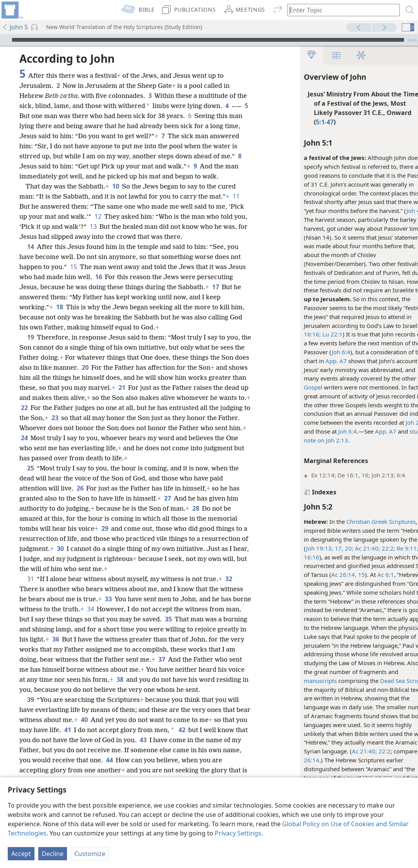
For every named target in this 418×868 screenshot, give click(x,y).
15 (73, 267)
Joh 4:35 (400, 211)
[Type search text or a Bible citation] (340, 10)
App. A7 (319, 361)
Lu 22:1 (314, 334)
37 (162, 659)
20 (85, 367)
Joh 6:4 (324, 352)
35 (168, 619)
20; (331, 548)
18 (59, 307)
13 (93, 226)
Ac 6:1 (368, 575)
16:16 (294, 557)
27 (167, 498)
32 (229, 579)
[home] (12, 10)
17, (321, 548)
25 (30, 468)
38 (120, 679)
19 (30, 337)
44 (109, 760)
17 (215, 287)
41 (68, 730)
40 (84, 720)
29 (105, 528)
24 (24, 438)
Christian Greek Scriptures (364, 521)
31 (30, 579)
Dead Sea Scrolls (385, 681)
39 (30, 700)
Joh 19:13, (302, 548)
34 (90, 609)
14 (30, 247)
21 (122, 388)
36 (56, 639)
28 (196, 508)
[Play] (5, 40)
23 (55, 418)
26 (80, 488)
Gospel (296, 387)
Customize (90, 854)
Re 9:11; (389, 548)
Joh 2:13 (399, 422)
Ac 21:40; (349, 548)
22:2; (370, 548)
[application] (209, 40)
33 (108, 599)
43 (143, 740)
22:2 (366, 751)
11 (236, 196)
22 (24, 408)
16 (99, 277)
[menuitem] (12, 10)
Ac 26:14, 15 (331, 575)
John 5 (15, 27)
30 (60, 549)
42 (182, 730)
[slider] (208, 40)
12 (98, 216)
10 (116, 186)
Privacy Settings (238, 833)
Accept (21, 854)
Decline (53, 854)
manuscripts (303, 681)
